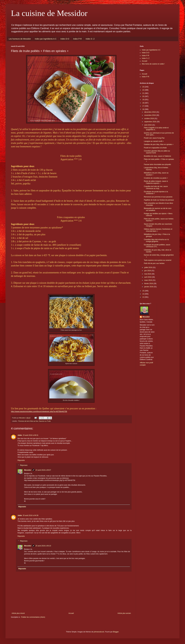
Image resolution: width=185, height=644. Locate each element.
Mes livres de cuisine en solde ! (153, 64)
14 (144, 294)
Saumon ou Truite (45, 421)
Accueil (71, 613)
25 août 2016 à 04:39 (30, 515)
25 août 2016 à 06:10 (43, 546)
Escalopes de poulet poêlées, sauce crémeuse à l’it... (157, 246)
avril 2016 (148, 277)
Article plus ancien (124, 613)
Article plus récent (18, 613)
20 (144, 96)
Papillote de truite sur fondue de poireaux (159, 200)
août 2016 (148, 125)
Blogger (116, 632)
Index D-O (65, 39)
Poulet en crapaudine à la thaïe (155, 148)
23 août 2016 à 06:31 (30, 435)
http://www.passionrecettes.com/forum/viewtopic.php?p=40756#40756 (39, 411)
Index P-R (77, 39)
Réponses (24, 465)
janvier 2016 (149, 287)
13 (144, 297)
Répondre (21, 460)
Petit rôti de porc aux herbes (154, 263)
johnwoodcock (99, 632)
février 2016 (149, 284)
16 (144, 109)
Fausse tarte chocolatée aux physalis (157, 164)
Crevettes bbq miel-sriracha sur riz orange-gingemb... (156, 240)
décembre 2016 (150, 112)
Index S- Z (90, 39)
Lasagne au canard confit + (154, 141)
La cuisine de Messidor (49, 13)
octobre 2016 (149, 119)
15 (144, 291)
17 (144, 106)
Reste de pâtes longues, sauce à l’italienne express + (156, 182)
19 (144, 100)
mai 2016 (148, 274)
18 (144, 103)
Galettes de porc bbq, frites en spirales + (159, 144)
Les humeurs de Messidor (20, 39)
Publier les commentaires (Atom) (33, 617)
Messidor (28, 470)
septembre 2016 (150, 122)
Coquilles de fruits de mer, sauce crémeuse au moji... (156, 187)
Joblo (20, 435)
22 (144, 90)
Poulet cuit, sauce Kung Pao (154, 138)
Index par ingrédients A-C (46, 39)
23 (144, 87)
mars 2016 (148, 280)
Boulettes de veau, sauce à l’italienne (157, 156)
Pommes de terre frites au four (28, 421)
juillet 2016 (148, 267)
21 (144, 93)
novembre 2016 (150, 115)
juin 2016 (148, 271)
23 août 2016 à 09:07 (43, 470)
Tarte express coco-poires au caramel (158, 260)
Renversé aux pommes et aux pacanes (158, 197)
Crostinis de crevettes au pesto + (156, 178)
